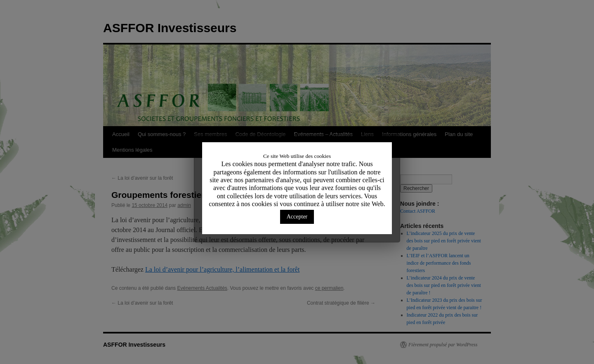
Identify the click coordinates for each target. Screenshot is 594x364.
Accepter (297, 217)
